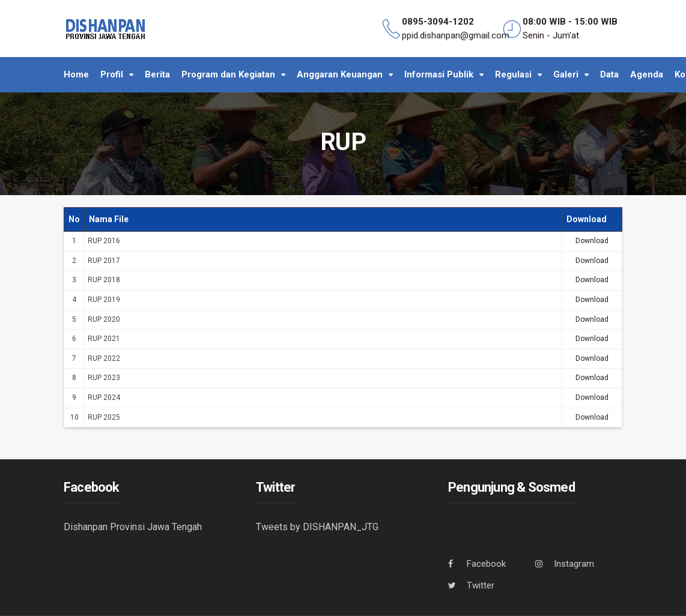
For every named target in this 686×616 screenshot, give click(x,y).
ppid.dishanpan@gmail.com (456, 35)
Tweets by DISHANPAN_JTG (317, 527)
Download (592, 241)
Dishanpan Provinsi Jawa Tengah (133, 527)
